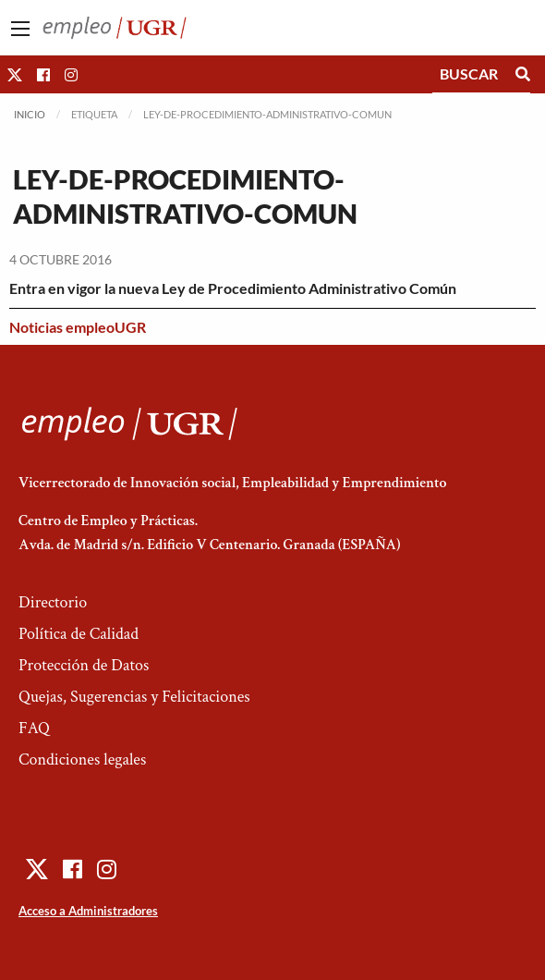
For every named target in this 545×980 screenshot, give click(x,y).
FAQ (34, 728)
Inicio (30, 114)
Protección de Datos (84, 665)
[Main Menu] (20, 29)
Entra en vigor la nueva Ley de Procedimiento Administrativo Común (233, 288)
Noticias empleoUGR (78, 327)
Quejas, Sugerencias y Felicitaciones (134, 697)
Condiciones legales (82, 759)
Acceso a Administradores (88, 911)
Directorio (53, 602)
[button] (15, 74)
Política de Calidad (79, 634)
